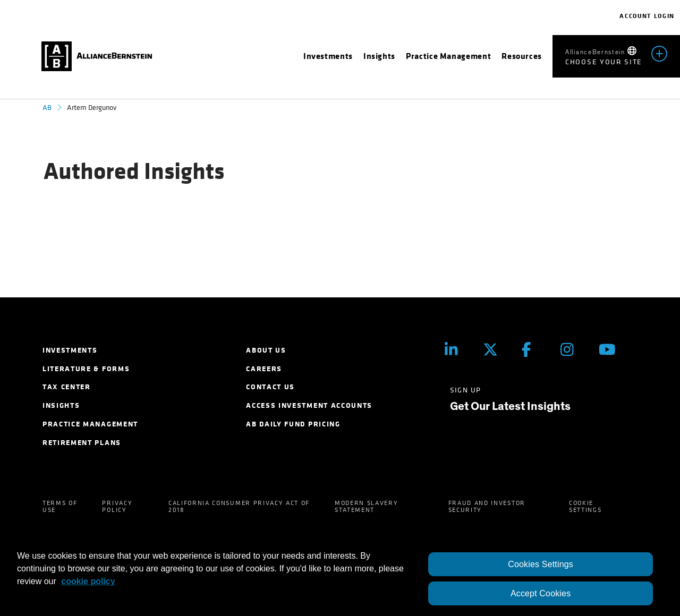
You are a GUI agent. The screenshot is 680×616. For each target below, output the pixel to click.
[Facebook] (533, 350)
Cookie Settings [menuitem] (585, 506)
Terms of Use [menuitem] (60, 506)
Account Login (647, 16)
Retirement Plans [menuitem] (82, 443)
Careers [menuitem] (264, 369)
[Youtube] (610, 350)
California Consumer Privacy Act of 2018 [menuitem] (239, 506)
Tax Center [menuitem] (67, 387)
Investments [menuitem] (70, 350)
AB (47, 108)
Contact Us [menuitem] (270, 387)
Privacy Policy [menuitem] (117, 506)
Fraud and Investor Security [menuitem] (487, 506)
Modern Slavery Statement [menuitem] (367, 506)
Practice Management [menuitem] (90, 424)
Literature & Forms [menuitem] (86, 369)
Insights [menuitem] (61, 405)
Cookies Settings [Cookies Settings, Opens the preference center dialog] (541, 564)
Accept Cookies (541, 593)
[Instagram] (572, 350)
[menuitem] (328, 56)
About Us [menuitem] (266, 350)
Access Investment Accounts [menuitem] (309, 405)
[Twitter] (494, 350)
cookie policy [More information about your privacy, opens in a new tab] (88, 581)
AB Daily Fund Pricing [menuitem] (293, 424)
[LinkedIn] (456, 350)
